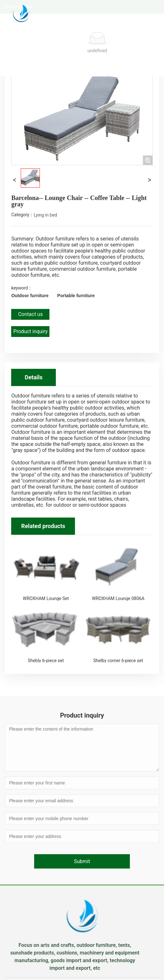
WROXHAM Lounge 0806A (118, 598)
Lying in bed (46, 215)
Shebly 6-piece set (46, 661)
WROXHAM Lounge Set (46, 598)
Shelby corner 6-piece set (118, 661)
